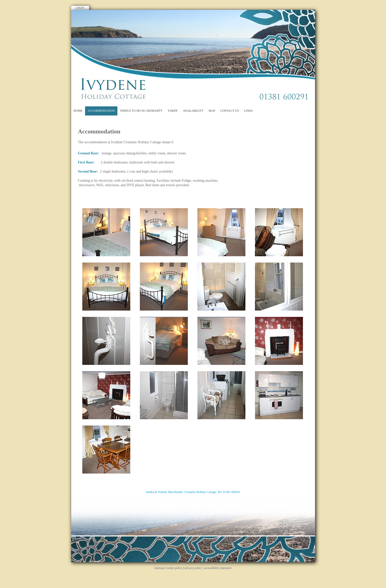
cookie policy (174, 568)
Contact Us (229, 111)
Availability (193, 111)
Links (248, 111)
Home (78, 111)
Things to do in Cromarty (141, 111)
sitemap (159, 568)
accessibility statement (218, 568)
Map (212, 111)
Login (80, 8)
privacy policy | (194, 568)
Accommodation (101, 111)
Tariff (173, 111)
